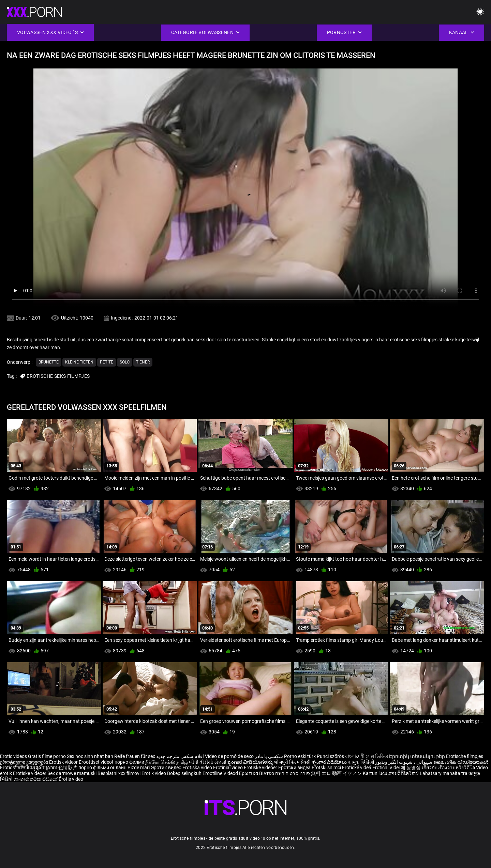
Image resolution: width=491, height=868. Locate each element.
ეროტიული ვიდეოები (25, 762)
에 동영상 (411, 768)
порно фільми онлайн (102, 768)
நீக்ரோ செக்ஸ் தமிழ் (167, 762)
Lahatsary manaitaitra (444, 773)
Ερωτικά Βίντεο (257, 773)
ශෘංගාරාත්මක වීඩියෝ (36, 779)
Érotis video (71, 779)
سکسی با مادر (269, 756)
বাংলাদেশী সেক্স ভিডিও (367, 756)
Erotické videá (357, 768)
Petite (107, 362)
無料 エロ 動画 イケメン (336, 773)
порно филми (129, 762)
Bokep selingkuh (184, 773)
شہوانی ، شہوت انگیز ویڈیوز (404, 762)
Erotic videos (14, 756)
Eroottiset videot (97, 762)
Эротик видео (167, 768)
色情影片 (68, 768)
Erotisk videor (64, 762)
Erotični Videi (386, 768)
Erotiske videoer (261, 768)
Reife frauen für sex (135, 756)
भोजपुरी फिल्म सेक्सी (292, 762)
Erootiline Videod (221, 773)
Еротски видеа (295, 768)
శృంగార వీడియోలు (330, 762)
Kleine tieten (79, 362)
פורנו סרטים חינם (293, 773)
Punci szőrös (330, 756)
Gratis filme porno (47, 756)
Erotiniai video (228, 768)
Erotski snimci (327, 768)
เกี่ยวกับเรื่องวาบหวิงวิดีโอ (449, 768)
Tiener (143, 362)
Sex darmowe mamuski (72, 773)
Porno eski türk (300, 756)
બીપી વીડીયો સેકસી (208, 762)
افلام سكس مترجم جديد (180, 756)
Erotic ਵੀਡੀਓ (13, 768)
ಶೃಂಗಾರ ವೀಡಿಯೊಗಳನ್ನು (251, 762)
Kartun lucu (376, 773)
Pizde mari (139, 768)
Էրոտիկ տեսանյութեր (418, 756)
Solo (125, 362)
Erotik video (154, 773)
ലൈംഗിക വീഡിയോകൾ (461, 762)
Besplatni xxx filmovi (119, 773)
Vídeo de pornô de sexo (229, 756)
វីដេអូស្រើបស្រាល (42, 768)
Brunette (49, 362)
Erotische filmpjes (465, 756)
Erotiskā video (198, 768)
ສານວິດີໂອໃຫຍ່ (404, 773)
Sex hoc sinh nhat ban (90, 756)
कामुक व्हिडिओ (361, 762)
